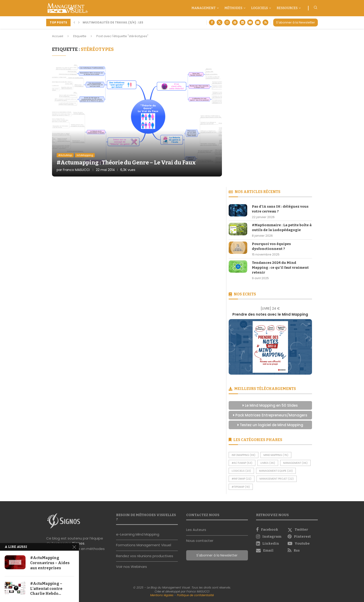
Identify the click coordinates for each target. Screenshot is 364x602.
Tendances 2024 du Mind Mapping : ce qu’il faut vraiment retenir (280, 268)
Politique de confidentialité (195, 595)
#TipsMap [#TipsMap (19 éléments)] (241, 487)
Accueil (58, 36)
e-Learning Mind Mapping (138, 534)
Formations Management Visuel (144, 545)
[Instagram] (227, 22)
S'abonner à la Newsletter (296, 22)
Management (204, 8)
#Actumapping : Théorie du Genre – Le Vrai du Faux (126, 163)
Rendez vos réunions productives (145, 556)
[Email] (258, 22)
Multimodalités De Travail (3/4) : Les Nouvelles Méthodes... (132, 22)
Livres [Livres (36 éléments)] (268, 463)
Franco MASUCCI (76, 170)
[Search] (315, 8)
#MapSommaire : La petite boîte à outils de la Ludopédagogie (282, 227)
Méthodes (233, 8)
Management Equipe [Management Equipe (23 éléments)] (276, 471)
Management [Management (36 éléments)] (295, 463)
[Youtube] (250, 22)
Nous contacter (200, 541)
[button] (74, 23)
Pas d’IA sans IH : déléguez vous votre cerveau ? (280, 209)
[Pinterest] (235, 22)
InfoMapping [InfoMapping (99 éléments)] (244, 455)
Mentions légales (162, 595)
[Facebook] (212, 22)
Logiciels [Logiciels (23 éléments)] (241, 471)
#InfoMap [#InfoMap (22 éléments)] (242, 479)
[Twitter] (219, 22)
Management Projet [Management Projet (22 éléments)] (277, 479)
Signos (78, 543)
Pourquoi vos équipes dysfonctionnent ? (271, 246)
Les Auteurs (196, 530)
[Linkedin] (242, 22)
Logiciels (260, 8)
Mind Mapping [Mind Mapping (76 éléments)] (276, 455)
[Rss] (265, 22)
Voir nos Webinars (132, 567)
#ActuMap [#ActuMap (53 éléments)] (242, 463)
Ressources (287, 8)
